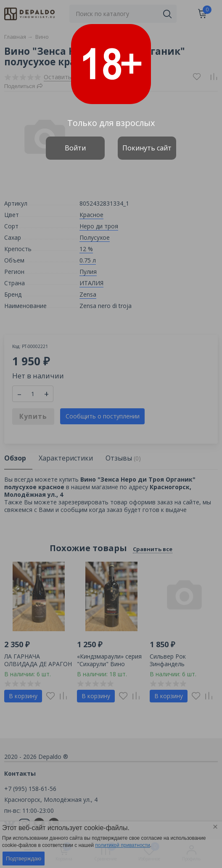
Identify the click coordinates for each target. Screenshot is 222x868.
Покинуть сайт (147, 148)
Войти (75, 148)
